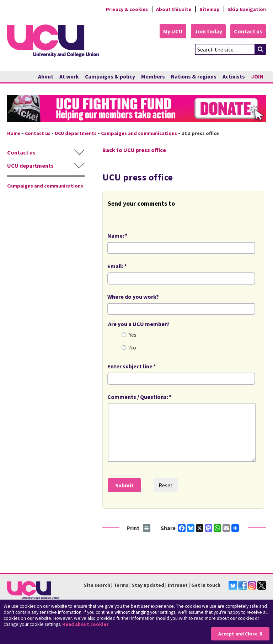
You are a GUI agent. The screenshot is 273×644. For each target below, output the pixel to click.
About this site (174, 9)
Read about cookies (85, 624)
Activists (234, 77)
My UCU (173, 31)
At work (69, 77)
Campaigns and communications (139, 133)
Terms (121, 585)
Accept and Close (238, 634)
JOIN (257, 77)
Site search (97, 585)
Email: (117, 266)
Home (14, 133)
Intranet (178, 585)
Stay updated (148, 585)
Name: (117, 236)
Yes (133, 335)
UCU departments (76, 133)
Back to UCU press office (134, 150)
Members (153, 77)
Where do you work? (133, 297)
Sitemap (210, 9)
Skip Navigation (247, 9)
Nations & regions (194, 77)
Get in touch (206, 585)
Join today (208, 31)
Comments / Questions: (139, 397)
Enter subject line (131, 366)
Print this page (147, 528)
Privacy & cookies (127, 9)
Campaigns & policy (110, 77)
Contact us (248, 31)
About (46, 77)
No (133, 347)
